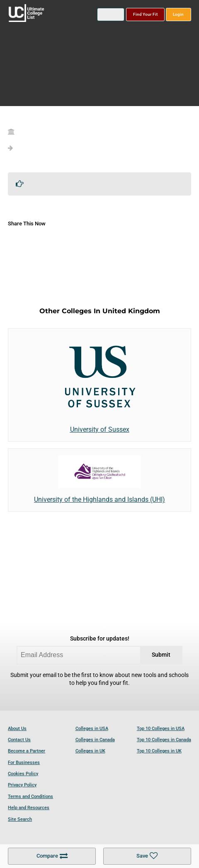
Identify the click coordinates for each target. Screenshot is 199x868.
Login (178, 14)
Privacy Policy (22, 785)
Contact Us (19, 740)
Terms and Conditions (30, 797)
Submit (161, 655)
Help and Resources (29, 808)
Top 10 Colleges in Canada (164, 740)
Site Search (20, 819)
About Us (17, 729)
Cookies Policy (23, 774)
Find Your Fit (145, 14)
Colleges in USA (92, 729)
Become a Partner (27, 751)
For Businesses (24, 763)
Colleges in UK (90, 751)
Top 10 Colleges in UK (159, 751)
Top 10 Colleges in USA (161, 729)
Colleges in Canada (95, 740)
